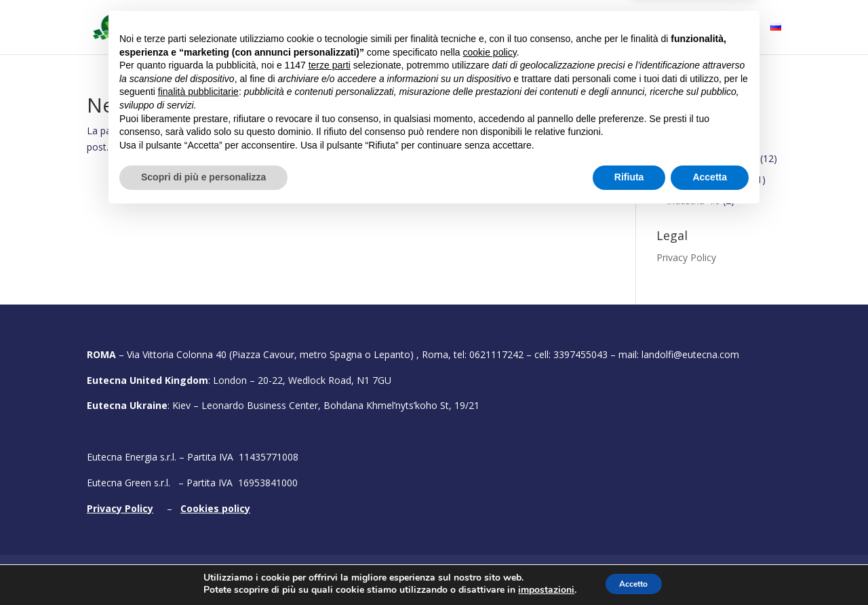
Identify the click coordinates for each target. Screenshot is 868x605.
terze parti (330, 456)
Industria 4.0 (693, 200)
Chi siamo (308, 28)
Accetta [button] (710, 568)
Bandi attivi (479, 28)
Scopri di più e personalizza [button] (203, 568)
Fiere (596, 28)
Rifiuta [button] (629, 568)
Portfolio (546, 28)
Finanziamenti (687, 143)
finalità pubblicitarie (198, 482)
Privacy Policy (686, 257)
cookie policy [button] (490, 443)
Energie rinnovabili (706, 179)
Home (253, 28)
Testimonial (667, 28)
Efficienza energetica (712, 158)
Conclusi (675, 122)
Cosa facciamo (384, 28)
